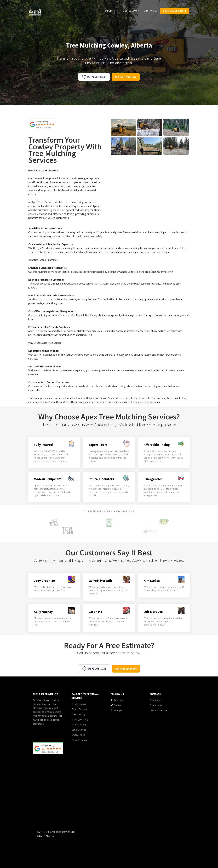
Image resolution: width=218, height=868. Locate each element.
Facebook (119, 700)
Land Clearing (79, 730)
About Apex (156, 700)
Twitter (118, 705)
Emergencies (78, 735)
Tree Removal (79, 704)
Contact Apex (157, 705)
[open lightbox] (123, 127)
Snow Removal (79, 740)
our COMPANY (131, 11)
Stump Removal (80, 709)
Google (118, 710)
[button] (111, 11)
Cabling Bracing (80, 719)
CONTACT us (151, 11)
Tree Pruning (78, 714)
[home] (35, 12)
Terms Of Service (159, 710)
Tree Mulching (79, 725)
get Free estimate (175, 11)
